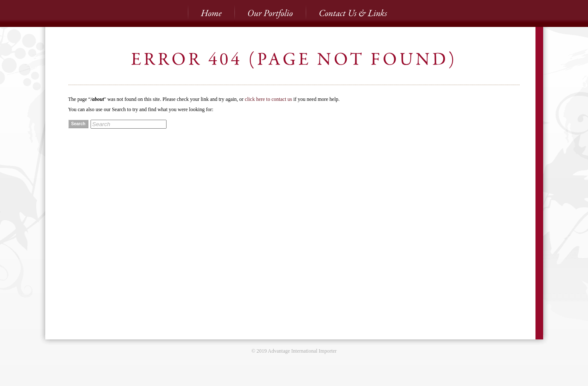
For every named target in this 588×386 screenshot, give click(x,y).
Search (78, 124)
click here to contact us (268, 99)
